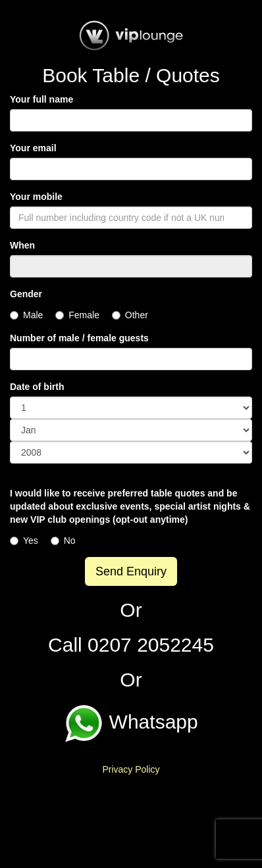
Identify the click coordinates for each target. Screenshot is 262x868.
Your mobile (36, 197)
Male (26, 315)
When (22, 245)
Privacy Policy (131, 769)
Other (130, 315)
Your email (33, 148)
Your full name (41, 99)
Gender (26, 294)
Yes (24, 541)
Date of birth (37, 387)
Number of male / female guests (79, 338)
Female (77, 315)
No (63, 541)
